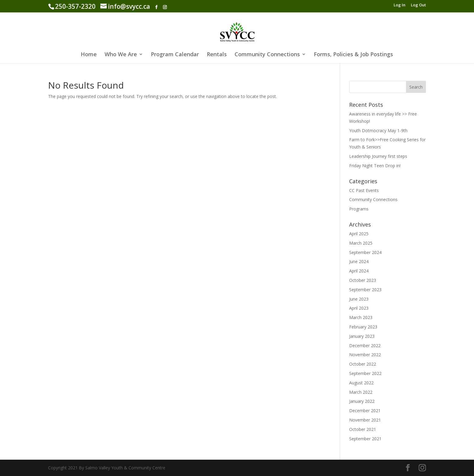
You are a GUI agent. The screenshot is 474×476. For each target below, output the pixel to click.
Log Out (418, 5)
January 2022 (362, 401)
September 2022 (365, 373)
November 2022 (365, 355)
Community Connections (267, 55)
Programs (359, 209)
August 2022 (361, 383)
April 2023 (359, 308)
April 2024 (359, 271)
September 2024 (365, 252)
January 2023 (362, 336)
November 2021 (365, 420)
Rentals (217, 55)
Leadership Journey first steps (378, 156)
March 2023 (361, 317)
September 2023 (365, 290)
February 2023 (363, 327)
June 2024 (359, 261)
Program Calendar (175, 55)
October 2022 (363, 364)
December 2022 (365, 346)
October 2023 (363, 280)
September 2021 (365, 439)
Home (89, 55)
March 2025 (361, 243)
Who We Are (121, 55)
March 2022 (361, 392)
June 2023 (359, 299)
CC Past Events (364, 190)
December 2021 (365, 411)
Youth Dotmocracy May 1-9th (378, 130)
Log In (399, 5)
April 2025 (359, 234)
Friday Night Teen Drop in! (375, 166)
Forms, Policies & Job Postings (353, 55)
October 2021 (363, 429)
